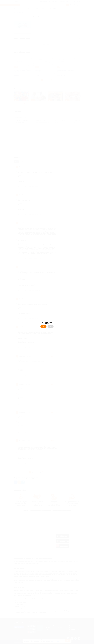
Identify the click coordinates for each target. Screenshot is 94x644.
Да (43, 326)
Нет (51, 326)
